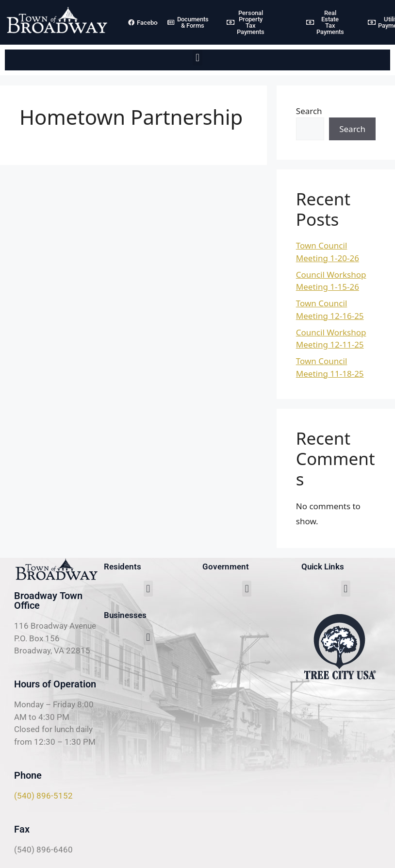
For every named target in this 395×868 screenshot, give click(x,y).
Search (309, 111)
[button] (197, 58)
